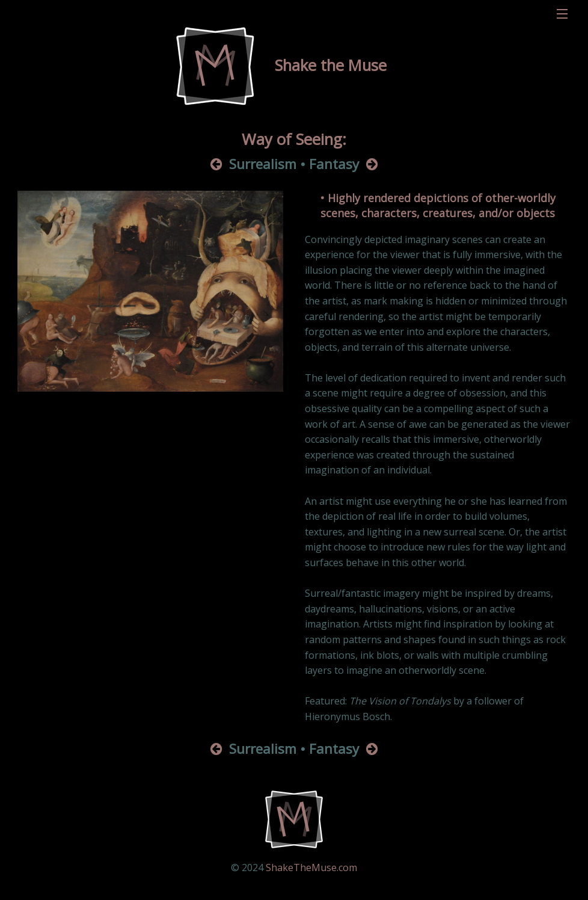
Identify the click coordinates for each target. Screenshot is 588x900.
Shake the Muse (331, 65)
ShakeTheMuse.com (311, 868)
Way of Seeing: (294, 139)
